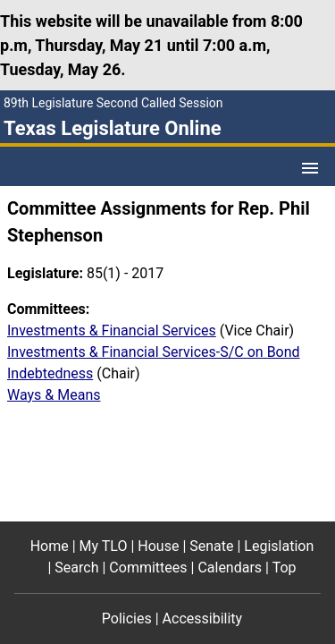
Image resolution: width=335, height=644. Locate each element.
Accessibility (203, 619)
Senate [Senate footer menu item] (211, 546)
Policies (127, 619)
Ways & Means (54, 395)
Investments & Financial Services (112, 330)
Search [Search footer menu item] (76, 568)
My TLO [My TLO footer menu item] (104, 546)
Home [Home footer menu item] (50, 546)
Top (285, 568)
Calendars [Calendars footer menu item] (230, 568)
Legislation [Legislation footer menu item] (279, 546)
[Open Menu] (310, 168)
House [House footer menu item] (158, 546)
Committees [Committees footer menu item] (148, 568)
